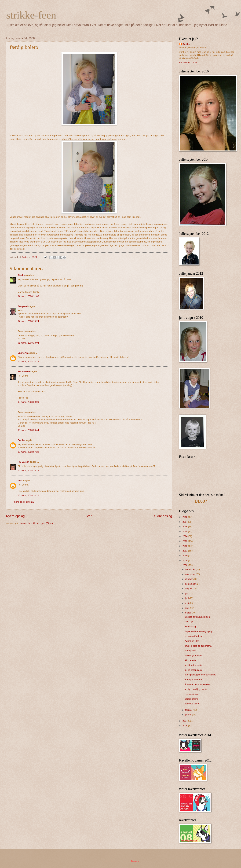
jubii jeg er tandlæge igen (197, 617)
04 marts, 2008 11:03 (28, 296)
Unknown (23, 353)
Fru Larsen (23, 462)
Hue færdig (190, 626)
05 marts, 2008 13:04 (28, 343)
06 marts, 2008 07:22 (28, 452)
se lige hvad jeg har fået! (197, 689)
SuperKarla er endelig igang (199, 631)
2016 (185, 527)
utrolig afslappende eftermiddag (200, 675)
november (190, 574)
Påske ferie (190, 660)
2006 (185, 726)
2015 (185, 532)
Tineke (21, 275)
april (188, 608)
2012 (185, 546)
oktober (189, 579)
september (191, 584)
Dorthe (21, 440)
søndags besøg (192, 704)
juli (187, 593)
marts (188, 613)
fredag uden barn (193, 680)
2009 (185, 560)
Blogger (135, 861)
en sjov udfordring (193, 636)
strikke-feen (31, 15)
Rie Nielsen (24, 371)
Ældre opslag (163, 516)
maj (187, 603)
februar (189, 710)
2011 (185, 551)
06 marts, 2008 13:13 (28, 470)
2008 (185, 565)
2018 (185, 517)
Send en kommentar (24, 502)
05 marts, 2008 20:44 (28, 430)
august (189, 589)
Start (89, 516)
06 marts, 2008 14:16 (28, 495)
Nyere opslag (15, 516)
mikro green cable (193, 670)
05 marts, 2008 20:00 (28, 402)
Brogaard (23, 306)
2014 (185, 536)
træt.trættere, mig (193, 665)
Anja (20, 481)
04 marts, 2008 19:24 (28, 321)
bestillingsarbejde (193, 655)
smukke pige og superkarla (198, 646)
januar (189, 715)
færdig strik (190, 651)
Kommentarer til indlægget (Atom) (36, 523)
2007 (185, 721)
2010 (185, 556)
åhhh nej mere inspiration (197, 684)
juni (187, 598)
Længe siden (191, 694)
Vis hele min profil (188, 62)
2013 (185, 541)
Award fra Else (192, 641)
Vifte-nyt (189, 622)
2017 (185, 522)
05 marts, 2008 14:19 (28, 361)
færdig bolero (191, 699)
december (190, 569)
